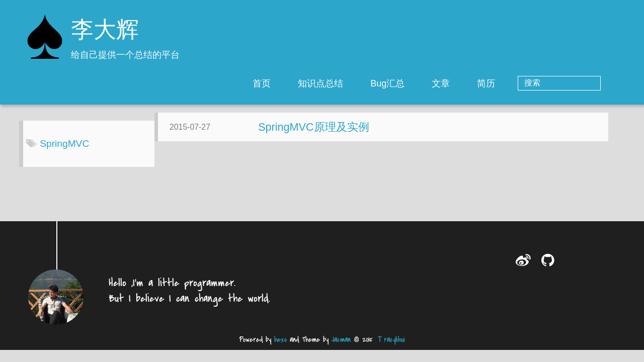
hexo (280, 348)
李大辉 (105, 31)
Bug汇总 (428, 83)
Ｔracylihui (390, 348)
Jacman (341, 348)
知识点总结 (361, 83)
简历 (527, 83)
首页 (302, 83)
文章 (481, 83)
